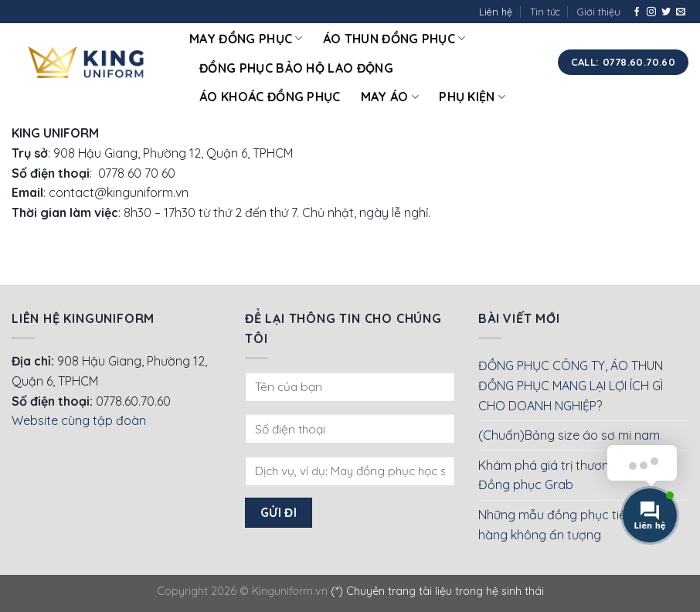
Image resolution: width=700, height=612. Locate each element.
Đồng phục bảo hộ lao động (296, 68)
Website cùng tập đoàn (79, 420)
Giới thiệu (599, 12)
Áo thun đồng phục (394, 39)
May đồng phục (246, 39)
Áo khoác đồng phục (270, 97)
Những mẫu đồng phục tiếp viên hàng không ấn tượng (569, 525)
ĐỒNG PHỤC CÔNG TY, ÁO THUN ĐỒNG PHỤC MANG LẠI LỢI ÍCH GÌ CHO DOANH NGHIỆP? (571, 385)
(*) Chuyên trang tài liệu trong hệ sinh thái (437, 591)
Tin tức (545, 12)
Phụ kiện (472, 97)
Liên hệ (496, 12)
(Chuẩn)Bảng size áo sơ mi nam (569, 435)
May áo (390, 97)
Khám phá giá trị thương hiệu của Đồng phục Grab (573, 475)
